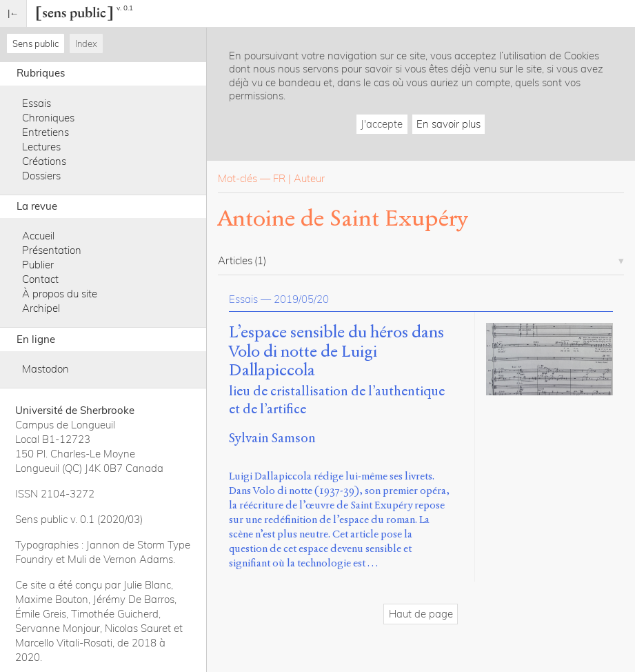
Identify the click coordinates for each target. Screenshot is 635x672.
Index (86, 43)
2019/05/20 (301, 299)
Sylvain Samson (272, 438)
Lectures (41, 147)
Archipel (41, 308)
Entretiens (46, 132)
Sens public (36, 43)
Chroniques (48, 118)
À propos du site (60, 294)
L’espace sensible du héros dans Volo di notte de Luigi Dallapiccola (336, 352)
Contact (40, 279)
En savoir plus (448, 124)
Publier (38, 265)
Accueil (38, 236)
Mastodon (46, 369)
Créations (44, 161)
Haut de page (421, 614)
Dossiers (41, 176)
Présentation (52, 250)
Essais (37, 103)
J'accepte (382, 124)
